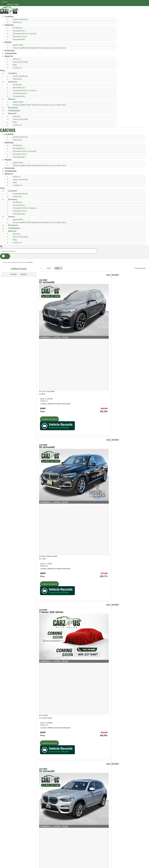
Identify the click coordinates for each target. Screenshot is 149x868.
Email (12, 828)
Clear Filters (140, 268)
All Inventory (12, 262)
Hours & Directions (20, 62)
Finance (8, 42)
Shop (7, 568)
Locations (9, 16)
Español (5, 2)
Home (5, 262)
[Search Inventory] (48, 251)
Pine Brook (17, 22)
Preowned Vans (19, 39)
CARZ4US (8, 130)
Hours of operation (15, 615)
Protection (10, 51)
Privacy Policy (48, 849)
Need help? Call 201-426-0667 (75, 865)
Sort (49, 268)
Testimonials (11, 53)
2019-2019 (24, 262)
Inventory (9, 25)
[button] (58, 70)
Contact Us (17, 68)
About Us (9, 56)
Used (18, 262)
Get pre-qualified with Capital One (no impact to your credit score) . (40, 48)
